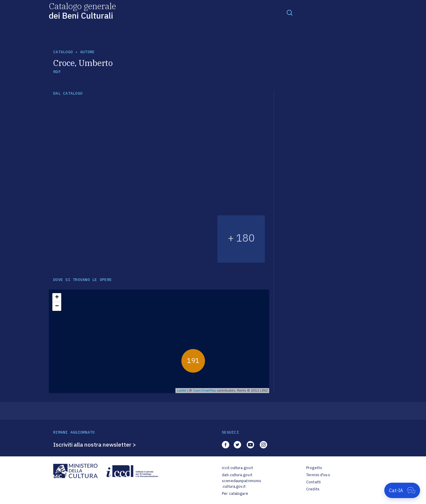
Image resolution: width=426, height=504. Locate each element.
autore (88, 52)
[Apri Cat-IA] (402, 490)
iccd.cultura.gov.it (237, 468)
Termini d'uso (318, 475)
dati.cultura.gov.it (237, 475)
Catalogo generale (82, 10)
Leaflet (182, 390)
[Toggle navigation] (290, 12)
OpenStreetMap (205, 390)
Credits (313, 489)
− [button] (57, 306)
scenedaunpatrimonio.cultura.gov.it (242, 484)
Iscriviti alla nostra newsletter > (95, 445)
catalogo (63, 52)
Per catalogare (235, 493)
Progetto (314, 468)
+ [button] (57, 298)
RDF (57, 72)
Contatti (313, 482)
